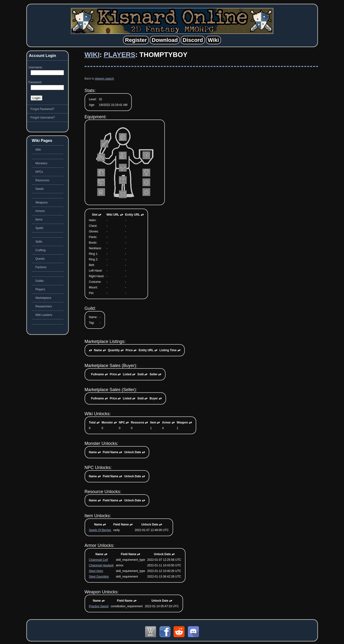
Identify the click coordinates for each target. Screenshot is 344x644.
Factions (41, 267)
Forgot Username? (43, 118)
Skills (39, 242)
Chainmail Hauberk (101, 565)
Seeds (40, 189)
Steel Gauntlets (99, 577)
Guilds (40, 281)
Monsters (41, 163)
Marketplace (43, 298)
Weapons (42, 202)
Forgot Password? (42, 109)
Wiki (92, 55)
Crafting (41, 250)
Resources (42, 180)
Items (39, 220)
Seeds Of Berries (100, 530)
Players (120, 55)
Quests (40, 259)
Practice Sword (99, 606)
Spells (40, 228)
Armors (40, 211)
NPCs (39, 172)
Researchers (44, 306)
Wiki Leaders (44, 315)
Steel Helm (96, 571)
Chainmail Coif (98, 560)
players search (105, 79)
